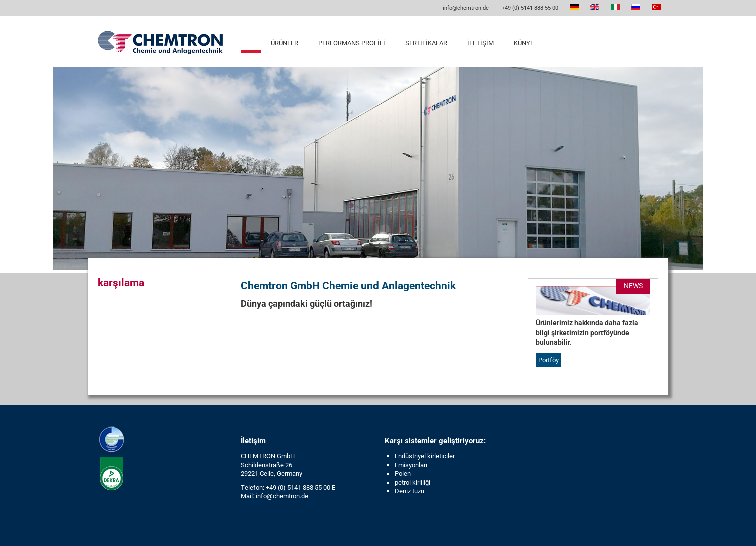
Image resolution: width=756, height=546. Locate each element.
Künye (524, 43)
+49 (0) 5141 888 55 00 (529, 8)
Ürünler (285, 43)
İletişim (480, 43)
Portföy (548, 360)
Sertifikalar (426, 43)
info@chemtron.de (465, 8)
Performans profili (352, 43)
